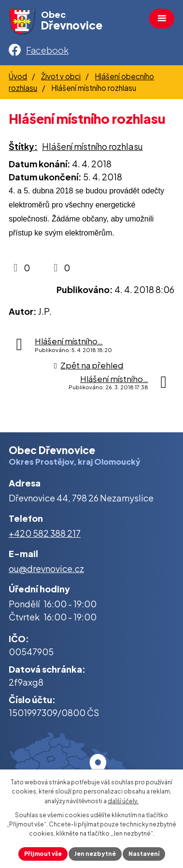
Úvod (18, 76)
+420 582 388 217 (45, 533)
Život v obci (61, 76)
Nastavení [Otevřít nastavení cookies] (144, 854)
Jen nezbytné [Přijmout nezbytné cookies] (95, 854)
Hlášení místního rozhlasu (92, 146)
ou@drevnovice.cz (46, 568)
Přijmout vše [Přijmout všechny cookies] (43, 854)
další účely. (123, 801)
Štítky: (23, 146)
